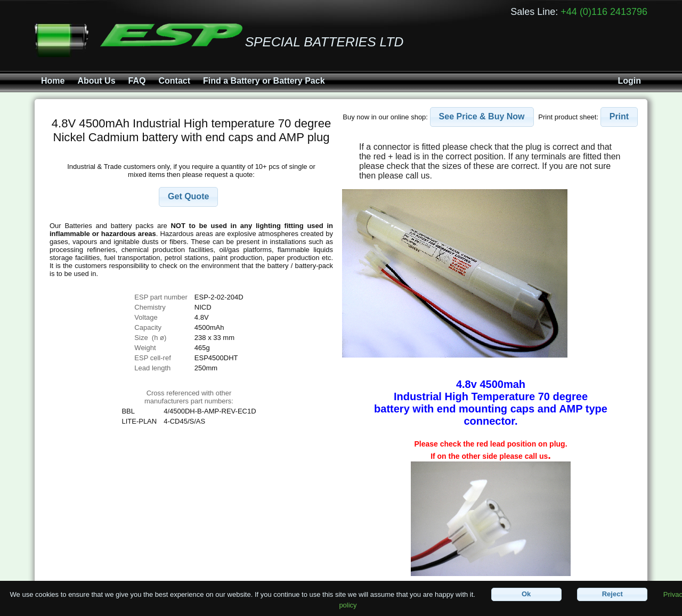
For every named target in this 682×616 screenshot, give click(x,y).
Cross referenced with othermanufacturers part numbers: (189, 397)
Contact (174, 81)
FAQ (137, 81)
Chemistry (150, 307)
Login (629, 81)
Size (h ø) (150, 338)
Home (53, 81)
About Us (96, 81)
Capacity (148, 327)
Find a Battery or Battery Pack (264, 81)
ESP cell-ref (152, 358)
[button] (188, 197)
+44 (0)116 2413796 (604, 12)
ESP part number (161, 297)
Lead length (152, 368)
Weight (145, 348)
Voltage (146, 317)
